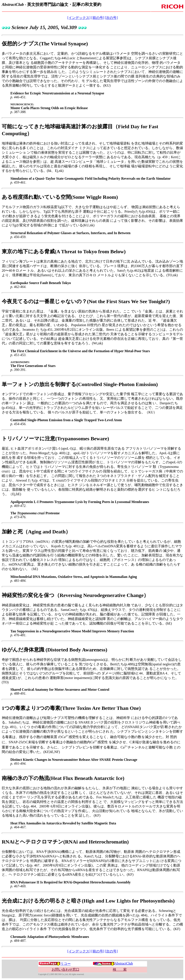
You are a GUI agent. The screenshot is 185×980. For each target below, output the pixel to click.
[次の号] (111, 18)
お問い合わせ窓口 (65, 969)
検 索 (120, 969)
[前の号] (98, 18)
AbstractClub (113, 963)
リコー (55, 964)
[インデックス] (79, 18)
